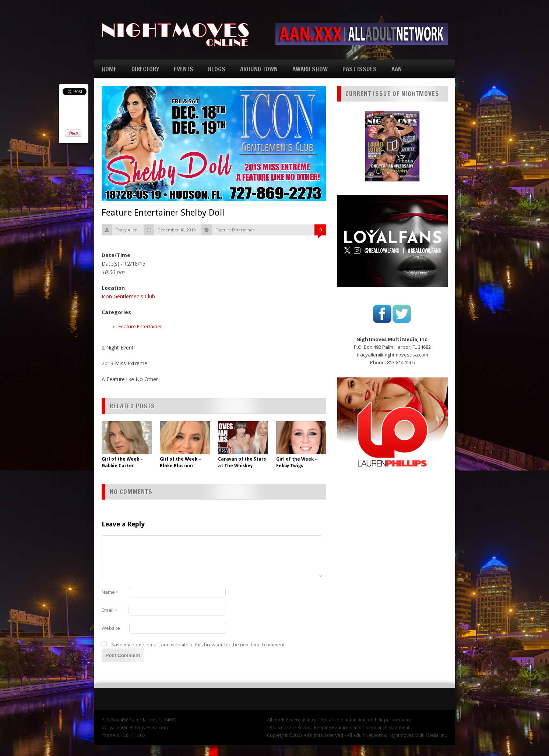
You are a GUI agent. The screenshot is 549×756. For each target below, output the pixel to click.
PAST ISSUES (360, 69)
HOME (109, 69)
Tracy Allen (127, 230)
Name (110, 592)
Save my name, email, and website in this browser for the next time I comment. (198, 645)
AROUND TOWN (259, 69)
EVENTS (184, 69)
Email (109, 610)
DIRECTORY (145, 69)
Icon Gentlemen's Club (128, 296)
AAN (397, 69)
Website (111, 628)
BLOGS (217, 69)
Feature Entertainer (235, 230)
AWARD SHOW (310, 69)
